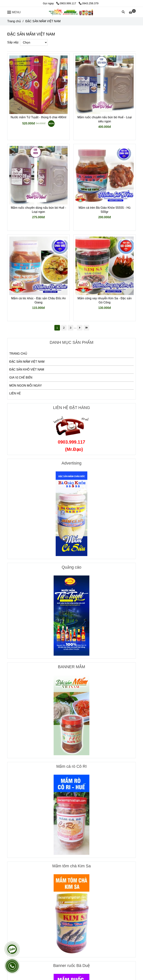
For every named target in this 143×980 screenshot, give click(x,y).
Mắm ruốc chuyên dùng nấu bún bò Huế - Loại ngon (38, 210)
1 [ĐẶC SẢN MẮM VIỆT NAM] (57, 328)
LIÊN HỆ (15, 393)
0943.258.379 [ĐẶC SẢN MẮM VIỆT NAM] (89, 3)
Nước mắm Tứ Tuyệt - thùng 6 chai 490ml (38, 117)
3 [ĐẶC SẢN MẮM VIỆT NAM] (71, 328)
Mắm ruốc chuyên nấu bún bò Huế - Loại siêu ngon (105, 119)
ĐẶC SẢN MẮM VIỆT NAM (27, 362)
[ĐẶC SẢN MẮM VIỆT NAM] (71, 12)
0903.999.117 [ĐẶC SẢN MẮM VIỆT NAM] (67, 3)
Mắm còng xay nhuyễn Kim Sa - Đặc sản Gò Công (104, 300)
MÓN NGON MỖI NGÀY (26, 386)
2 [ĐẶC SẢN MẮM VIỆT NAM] (64, 328)
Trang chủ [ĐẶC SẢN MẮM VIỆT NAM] (14, 21)
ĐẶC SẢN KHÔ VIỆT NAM (27, 369)
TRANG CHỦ (18, 354)
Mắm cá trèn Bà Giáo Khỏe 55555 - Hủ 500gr (105, 210)
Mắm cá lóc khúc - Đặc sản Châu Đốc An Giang (38, 300)
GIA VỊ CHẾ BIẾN (21, 378)
